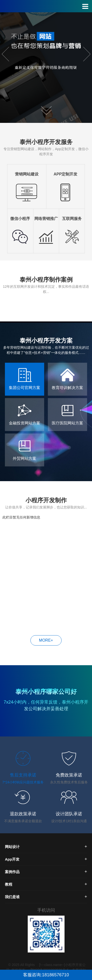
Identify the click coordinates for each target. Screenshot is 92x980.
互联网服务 (72, 219)
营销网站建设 (27, 174)
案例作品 (12, 872)
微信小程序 (20, 219)
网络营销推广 (46, 219)
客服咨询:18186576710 (46, 975)
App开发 (12, 859)
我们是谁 (12, 897)
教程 (9, 884)
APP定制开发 (65, 174)
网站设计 (12, 847)
